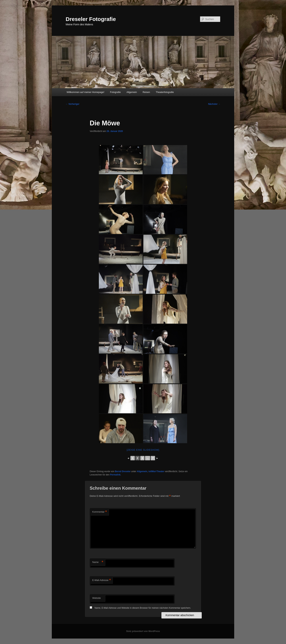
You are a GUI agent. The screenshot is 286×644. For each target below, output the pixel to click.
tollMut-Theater (156, 471)
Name (98, 562)
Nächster (214, 104)
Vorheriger (73, 104)
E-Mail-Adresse (102, 580)
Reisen (146, 92)
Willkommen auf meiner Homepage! (85, 92)
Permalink (115, 475)
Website (97, 598)
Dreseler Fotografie (91, 19)
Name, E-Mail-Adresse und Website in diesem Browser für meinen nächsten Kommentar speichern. (143, 608)
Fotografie (115, 92)
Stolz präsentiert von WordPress (143, 631)
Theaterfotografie (165, 92)
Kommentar (100, 512)
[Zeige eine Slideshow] (143, 450)
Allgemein (132, 92)
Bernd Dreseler (123, 471)
